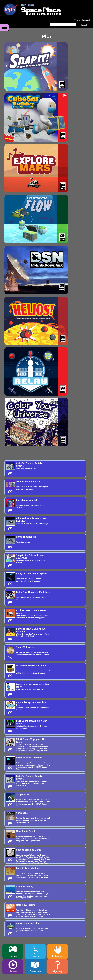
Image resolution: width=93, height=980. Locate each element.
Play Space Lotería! (26, 500)
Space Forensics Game (29, 850)
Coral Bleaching (25, 887)
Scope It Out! (23, 794)
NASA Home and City (27, 923)
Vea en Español (82, 20)
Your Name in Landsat (28, 482)
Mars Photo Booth (26, 831)
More (5, 27)
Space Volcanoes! (26, 647)
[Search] (63, 25)
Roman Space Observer (29, 758)
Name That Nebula (26, 537)
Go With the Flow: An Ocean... (32, 666)
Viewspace (22, 813)
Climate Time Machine (28, 868)
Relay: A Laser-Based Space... (32, 574)
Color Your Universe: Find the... (33, 592)
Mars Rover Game (26, 905)
